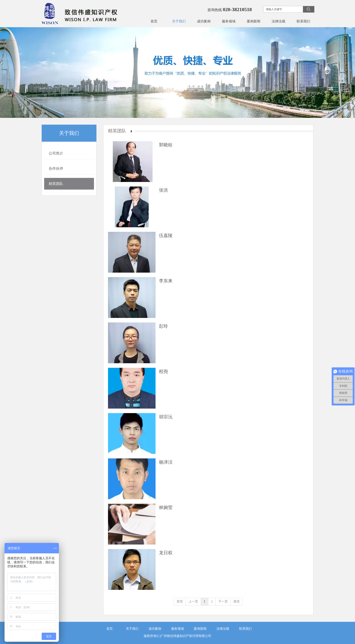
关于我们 (132, 629)
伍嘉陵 (166, 235)
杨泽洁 (166, 462)
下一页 (223, 602)
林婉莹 (166, 507)
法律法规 (223, 629)
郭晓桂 (166, 145)
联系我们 (245, 629)
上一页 (193, 602)
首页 (180, 602)
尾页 (237, 602)
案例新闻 (200, 629)
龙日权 (166, 553)
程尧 (163, 371)
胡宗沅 (166, 417)
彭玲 (163, 326)
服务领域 (177, 629)
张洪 (163, 190)
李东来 (166, 281)
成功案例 (155, 629)
